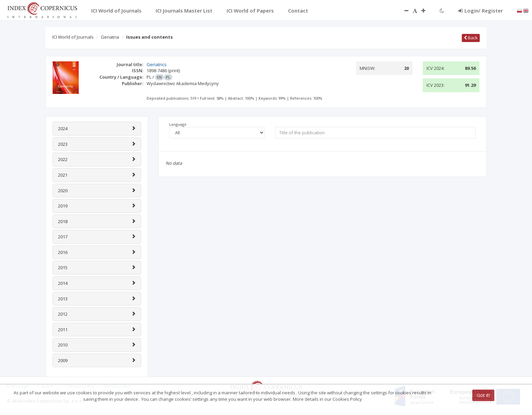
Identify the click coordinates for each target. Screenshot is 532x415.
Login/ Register (481, 11)
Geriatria (110, 37)
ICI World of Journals (73, 37)
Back (471, 38)
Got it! (483, 395)
